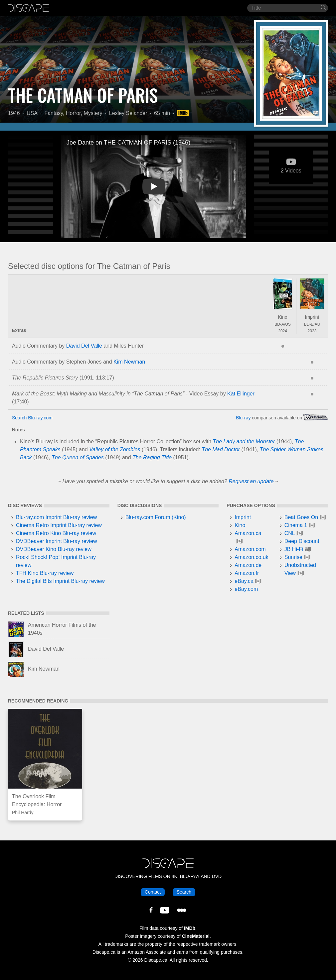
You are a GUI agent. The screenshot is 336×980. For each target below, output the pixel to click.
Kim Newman (129, 362)
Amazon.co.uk (251, 557)
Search (184, 892)
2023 (312, 331)
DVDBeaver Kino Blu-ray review (54, 549)
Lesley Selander (128, 113)
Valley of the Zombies (115, 449)
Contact (153, 892)
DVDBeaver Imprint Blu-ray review (57, 541)
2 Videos (291, 168)
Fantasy (54, 113)
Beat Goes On (301, 517)
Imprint (312, 317)
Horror (73, 113)
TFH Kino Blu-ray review (45, 573)
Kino (283, 317)
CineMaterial (196, 936)
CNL (290, 533)
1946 (14, 113)
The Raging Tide (152, 457)
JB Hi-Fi (294, 549)
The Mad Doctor (221, 449)
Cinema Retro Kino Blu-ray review (56, 533)
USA (32, 113)
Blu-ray (243, 418)
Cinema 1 (296, 525)
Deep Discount (302, 541)
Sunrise (293, 557)
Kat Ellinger (241, 394)
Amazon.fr (247, 573)
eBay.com (246, 589)
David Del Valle (84, 346)
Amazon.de (248, 565)
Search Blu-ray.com (32, 418)
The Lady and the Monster (244, 441)
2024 (283, 331)
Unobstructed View (300, 569)
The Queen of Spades (78, 457)
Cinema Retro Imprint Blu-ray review (59, 525)
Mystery (93, 113)
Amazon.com (250, 549)
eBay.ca (244, 581)
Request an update (251, 481)
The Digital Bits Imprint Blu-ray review (60, 581)
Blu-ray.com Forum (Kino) (156, 517)
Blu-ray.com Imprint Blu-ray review (56, 517)
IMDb (190, 928)
